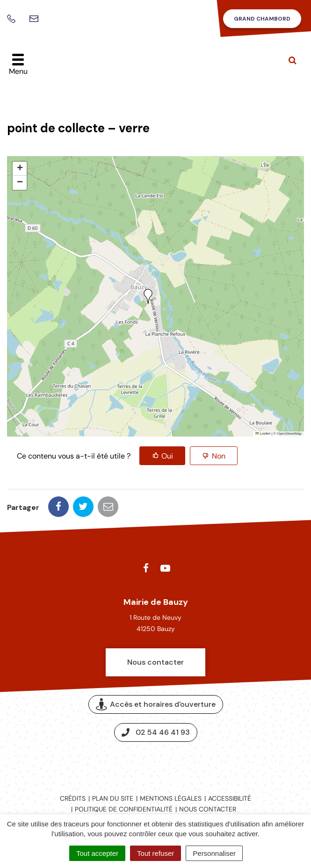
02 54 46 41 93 (156, 732)
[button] (148, 296)
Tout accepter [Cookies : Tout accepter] (97, 853)
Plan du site (113, 798)
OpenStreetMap (289, 434)
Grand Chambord (262, 19)
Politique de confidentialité (124, 809)
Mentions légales (171, 798)
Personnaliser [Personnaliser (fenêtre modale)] (214, 853)
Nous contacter (155, 662)
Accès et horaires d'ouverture (156, 705)
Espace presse (155, 764)
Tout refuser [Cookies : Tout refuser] (155, 853)
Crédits (73, 798)
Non (219, 456)
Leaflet (263, 434)
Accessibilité (230, 798)
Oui (167, 456)
